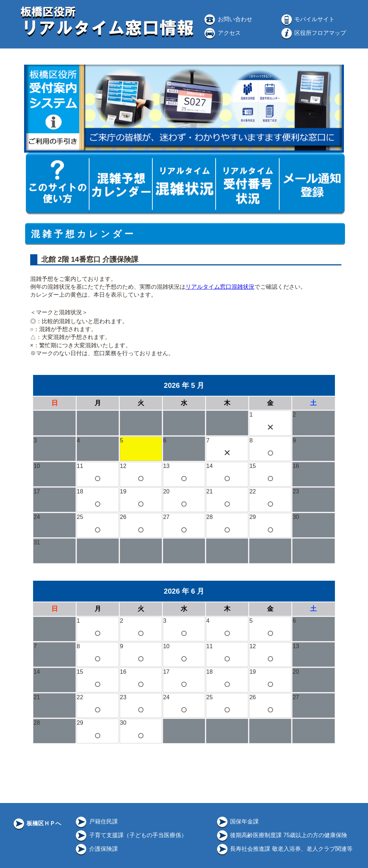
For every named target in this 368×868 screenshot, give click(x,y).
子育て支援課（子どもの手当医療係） (130, 835)
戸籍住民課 (96, 821)
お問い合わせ (227, 19)
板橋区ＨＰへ (37, 823)
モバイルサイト (307, 19)
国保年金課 (237, 821)
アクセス (222, 33)
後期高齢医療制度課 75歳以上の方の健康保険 (282, 835)
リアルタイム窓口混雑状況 (220, 287)
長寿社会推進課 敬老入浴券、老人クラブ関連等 (284, 849)
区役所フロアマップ (313, 33)
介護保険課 (96, 849)
